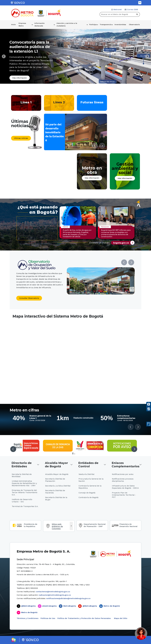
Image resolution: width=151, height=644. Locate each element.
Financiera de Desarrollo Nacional (128, 525)
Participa (93, 24)
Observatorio (134, 24)
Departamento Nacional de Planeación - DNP (95, 525)
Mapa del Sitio (120, 618)
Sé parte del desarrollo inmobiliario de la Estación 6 (55, 132)
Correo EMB (133, 9)
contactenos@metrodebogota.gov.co (53, 592)
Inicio (13, 24)
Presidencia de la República (31, 525)
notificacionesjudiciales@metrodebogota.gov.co (68, 598)
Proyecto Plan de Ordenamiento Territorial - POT (124, 495)
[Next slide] (147, 56)
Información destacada (40, 24)
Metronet (117, 9)
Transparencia (106, 24)
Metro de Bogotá (112, 606)
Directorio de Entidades (22, 465)
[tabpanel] (75, 56)
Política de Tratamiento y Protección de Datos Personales (84, 618)
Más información (20, 78)
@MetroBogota (28, 606)
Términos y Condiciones (28, 618)
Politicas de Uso (48, 618)
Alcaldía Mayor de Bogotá (56, 465)
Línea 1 (26, 102)
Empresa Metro (22, 24)
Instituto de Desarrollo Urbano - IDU (22, 501)
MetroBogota (70, 606)
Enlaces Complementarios (126, 465)
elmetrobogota (49, 606)
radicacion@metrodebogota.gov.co (55, 595)
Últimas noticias (21, 138)
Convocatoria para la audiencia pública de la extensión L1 (30, 47)
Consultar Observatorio (29, 298)
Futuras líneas (92, 102)
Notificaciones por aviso (123, 474)
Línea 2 (59, 102)
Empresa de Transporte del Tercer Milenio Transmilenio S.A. (25, 492)
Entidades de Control (88, 465)
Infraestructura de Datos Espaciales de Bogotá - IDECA (125, 487)
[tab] (72, 83)
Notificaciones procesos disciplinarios (123, 480)
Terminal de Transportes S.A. (25, 506)
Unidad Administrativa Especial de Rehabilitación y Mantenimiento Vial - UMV (24, 483)
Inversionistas (120, 24)
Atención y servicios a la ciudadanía (67, 24)
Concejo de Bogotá (87, 493)
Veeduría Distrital (86, 474)
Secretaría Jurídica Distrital (58, 486)
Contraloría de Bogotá (88, 497)
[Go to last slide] (4, 56)
